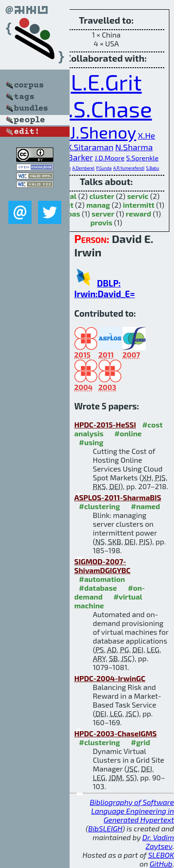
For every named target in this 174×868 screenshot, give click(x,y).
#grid (141, 742)
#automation (102, 579)
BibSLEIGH (105, 828)
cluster (102, 196)
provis (102, 222)
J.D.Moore (110, 158)
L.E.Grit (106, 82)
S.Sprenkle (142, 158)
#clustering (100, 506)
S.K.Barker (74, 157)
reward (139, 214)
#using (91, 442)
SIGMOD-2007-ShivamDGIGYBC (102, 566)
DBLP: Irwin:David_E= (105, 288)
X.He (146, 135)
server (103, 214)
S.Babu (153, 168)
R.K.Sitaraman (87, 147)
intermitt (139, 205)
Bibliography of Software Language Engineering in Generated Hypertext (132, 811)
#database (98, 588)
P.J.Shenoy (97, 132)
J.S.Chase (106, 108)
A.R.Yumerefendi (129, 168)
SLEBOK (161, 855)
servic (138, 196)
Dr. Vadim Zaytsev (158, 842)
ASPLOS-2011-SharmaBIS (118, 497)
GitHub (161, 864)
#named (145, 506)
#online (128, 433)
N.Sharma (134, 147)
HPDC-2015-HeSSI (105, 424)
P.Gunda (104, 168)
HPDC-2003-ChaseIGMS (116, 733)
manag (98, 205)
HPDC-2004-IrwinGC (110, 678)
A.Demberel (84, 168)
